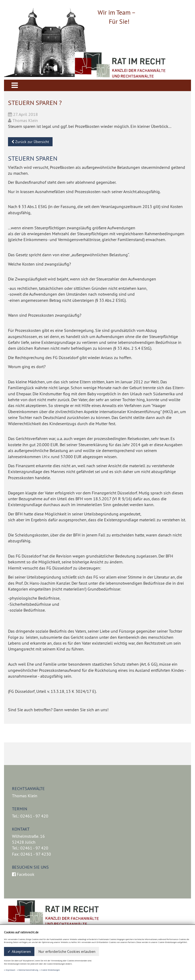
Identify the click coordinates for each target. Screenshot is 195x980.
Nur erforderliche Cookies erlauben (67, 951)
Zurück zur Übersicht (30, 142)
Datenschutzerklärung (28, 970)
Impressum (11, 970)
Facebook (23, 874)
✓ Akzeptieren (19, 951)
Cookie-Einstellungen (50, 970)
